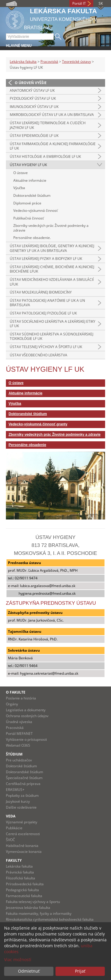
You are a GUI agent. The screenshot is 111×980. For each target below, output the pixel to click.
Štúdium (14, 754)
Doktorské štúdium (21, 766)
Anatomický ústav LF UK (32, 90)
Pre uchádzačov (19, 760)
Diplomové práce (27, 203)
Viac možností (18, 959)
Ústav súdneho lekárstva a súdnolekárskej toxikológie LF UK (52, 336)
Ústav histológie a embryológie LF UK (45, 156)
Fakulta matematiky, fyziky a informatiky (39, 913)
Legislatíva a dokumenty (26, 710)
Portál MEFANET (19, 734)
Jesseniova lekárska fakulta (28, 908)
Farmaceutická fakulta (24, 896)
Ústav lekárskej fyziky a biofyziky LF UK (46, 259)
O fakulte (16, 692)
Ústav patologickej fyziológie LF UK (43, 313)
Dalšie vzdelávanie (21, 807)
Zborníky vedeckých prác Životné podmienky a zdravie (51, 228)
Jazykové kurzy (18, 801)
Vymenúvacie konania (24, 852)
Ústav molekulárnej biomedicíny (41, 292)
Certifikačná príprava (23, 784)
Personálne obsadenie (27, 445)
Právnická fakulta (20, 872)
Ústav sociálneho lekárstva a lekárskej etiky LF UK (53, 324)
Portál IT (79, 3)
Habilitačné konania (22, 846)
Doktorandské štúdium (32, 195)
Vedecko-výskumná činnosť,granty (38, 424)
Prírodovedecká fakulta (25, 884)
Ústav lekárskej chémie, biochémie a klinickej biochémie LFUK (52, 269)
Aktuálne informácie (30, 180)
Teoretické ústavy (76, 62)
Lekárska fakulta (23, 62)
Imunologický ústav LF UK (34, 107)
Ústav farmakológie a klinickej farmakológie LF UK (53, 146)
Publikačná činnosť (28, 218)
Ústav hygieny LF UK (28, 165)
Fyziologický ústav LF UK (33, 98)
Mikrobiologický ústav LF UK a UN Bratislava (52, 115)
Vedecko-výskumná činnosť (35, 210)
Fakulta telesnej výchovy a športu (33, 902)
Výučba (19, 188)
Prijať (80, 971)
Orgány (12, 704)
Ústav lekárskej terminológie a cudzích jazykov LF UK (48, 125)
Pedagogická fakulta (22, 890)
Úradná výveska (19, 722)
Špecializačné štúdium (24, 778)
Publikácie (14, 828)
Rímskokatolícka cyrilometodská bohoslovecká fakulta (50, 919)
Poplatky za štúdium (22, 795)
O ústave (21, 173)
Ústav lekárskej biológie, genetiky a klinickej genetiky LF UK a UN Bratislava (52, 248)
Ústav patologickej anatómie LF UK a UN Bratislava (47, 303)
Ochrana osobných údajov (27, 716)
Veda (11, 816)
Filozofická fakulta (21, 878)
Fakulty (14, 860)
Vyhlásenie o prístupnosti (26, 739)
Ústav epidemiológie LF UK (34, 136)
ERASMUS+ (15, 790)
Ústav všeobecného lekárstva (39, 355)
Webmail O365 (18, 745)
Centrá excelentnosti (23, 834)
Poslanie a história (21, 698)
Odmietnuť (29, 971)
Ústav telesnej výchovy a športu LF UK (46, 347)
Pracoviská (49, 62)
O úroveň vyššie (31, 83)
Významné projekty (22, 822)
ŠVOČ (10, 840)
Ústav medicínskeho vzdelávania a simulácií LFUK (52, 282)
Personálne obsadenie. (32, 238)
